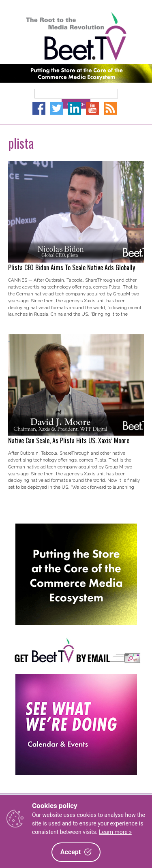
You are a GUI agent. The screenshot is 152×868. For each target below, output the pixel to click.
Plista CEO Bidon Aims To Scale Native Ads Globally (72, 267)
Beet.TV (76, 36)
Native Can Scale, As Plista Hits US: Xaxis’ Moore (69, 440)
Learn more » (115, 832)
